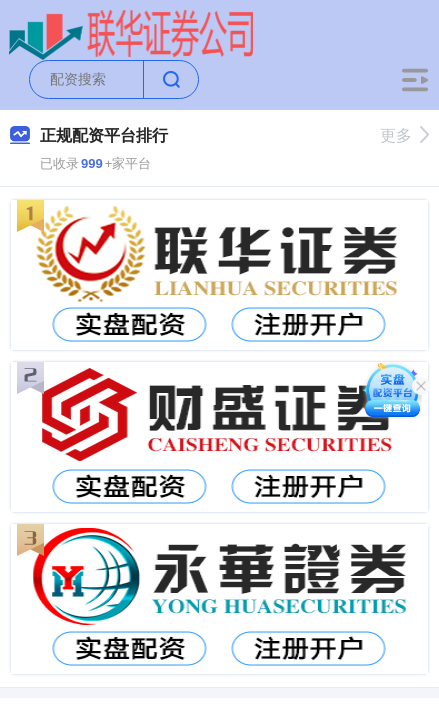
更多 (404, 135)
